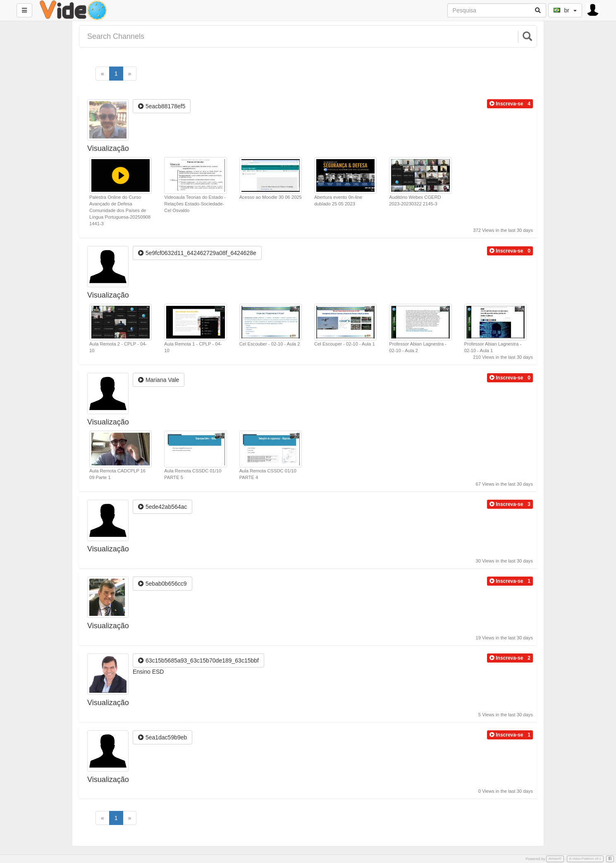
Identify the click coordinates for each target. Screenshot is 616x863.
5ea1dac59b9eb (162, 737)
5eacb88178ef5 (162, 106)
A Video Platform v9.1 (585, 859)
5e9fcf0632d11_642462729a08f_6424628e (197, 253)
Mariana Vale (159, 380)
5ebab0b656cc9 (162, 584)
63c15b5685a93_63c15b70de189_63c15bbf (198, 660)
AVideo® (555, 859)
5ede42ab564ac (162, 507)
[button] (506, 104)
